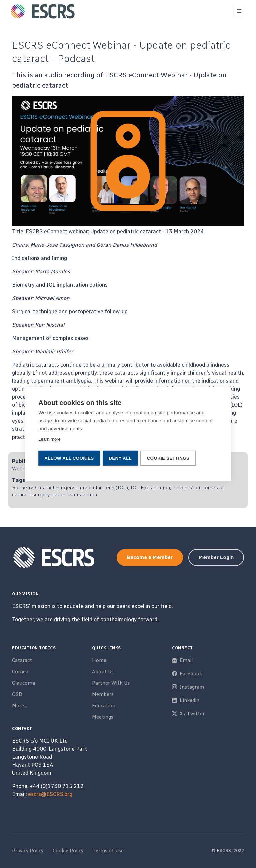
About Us (103, 672)
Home (99, 660)
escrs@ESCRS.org (50, 794)
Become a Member (150, 557)
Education (104, 706)
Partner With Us (111, 683)
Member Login (216, 557)
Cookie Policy (68, 851)
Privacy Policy (28, 851)
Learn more (49, 439)
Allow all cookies (69, 458)
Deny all (120, 458)
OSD (17, 694)
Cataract (22, 660)
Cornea (20, 672)
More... (19, 706)
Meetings (103, 717)
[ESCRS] (43, 11)
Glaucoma (23, 683)
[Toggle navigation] (239, 11)
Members (103, 694)
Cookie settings (169, 458)
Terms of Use (108, 851)
